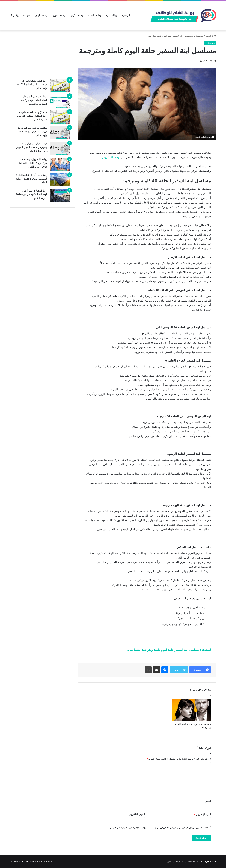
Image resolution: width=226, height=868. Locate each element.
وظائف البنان (41, 15)
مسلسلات (199, 36)
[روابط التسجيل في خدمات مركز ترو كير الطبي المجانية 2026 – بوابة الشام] (60, 164)
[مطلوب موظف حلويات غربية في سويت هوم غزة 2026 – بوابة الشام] (60, 133)
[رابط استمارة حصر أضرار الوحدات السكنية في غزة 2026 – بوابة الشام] (60, 196)
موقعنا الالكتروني (111, 157)
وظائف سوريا (59, 15)
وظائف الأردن (77, 15)
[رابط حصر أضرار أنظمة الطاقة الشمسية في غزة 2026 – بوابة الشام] (60, 180)
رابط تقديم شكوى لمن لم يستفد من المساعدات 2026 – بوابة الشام (32, 85)
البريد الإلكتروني (202, 814)
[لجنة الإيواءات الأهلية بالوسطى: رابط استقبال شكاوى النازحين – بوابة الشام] (60, 117)
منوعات (26, 15)
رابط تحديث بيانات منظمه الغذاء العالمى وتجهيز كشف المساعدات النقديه (34, 100)
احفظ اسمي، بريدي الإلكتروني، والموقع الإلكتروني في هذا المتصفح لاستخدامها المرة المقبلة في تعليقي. (158, 828)
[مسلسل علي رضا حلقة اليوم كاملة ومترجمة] (191, 710)
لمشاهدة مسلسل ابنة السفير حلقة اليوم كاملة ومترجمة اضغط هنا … (169, 650)
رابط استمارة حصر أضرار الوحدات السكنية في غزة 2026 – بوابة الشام (32, 194)
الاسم (207, 801)
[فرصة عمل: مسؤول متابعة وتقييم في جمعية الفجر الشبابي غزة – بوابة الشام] (60, 148)
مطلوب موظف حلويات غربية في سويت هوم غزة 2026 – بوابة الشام (33, 132)
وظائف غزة (111, 15)
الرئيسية (126, 15)
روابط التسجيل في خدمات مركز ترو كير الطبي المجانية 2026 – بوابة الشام (33, 163)
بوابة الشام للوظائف (177, 862)
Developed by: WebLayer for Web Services (31, 862)
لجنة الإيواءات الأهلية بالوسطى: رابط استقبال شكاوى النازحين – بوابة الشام (32, 116)
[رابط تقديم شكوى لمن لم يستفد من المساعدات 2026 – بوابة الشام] (60, 86)
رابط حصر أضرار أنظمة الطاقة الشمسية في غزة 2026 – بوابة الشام (32, 179)
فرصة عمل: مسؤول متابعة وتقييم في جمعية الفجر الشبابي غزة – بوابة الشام (32, 147)
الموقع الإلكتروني (136, 814)
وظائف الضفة (95, 15)
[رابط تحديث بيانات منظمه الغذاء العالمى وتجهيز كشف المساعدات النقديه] (60, 101)
